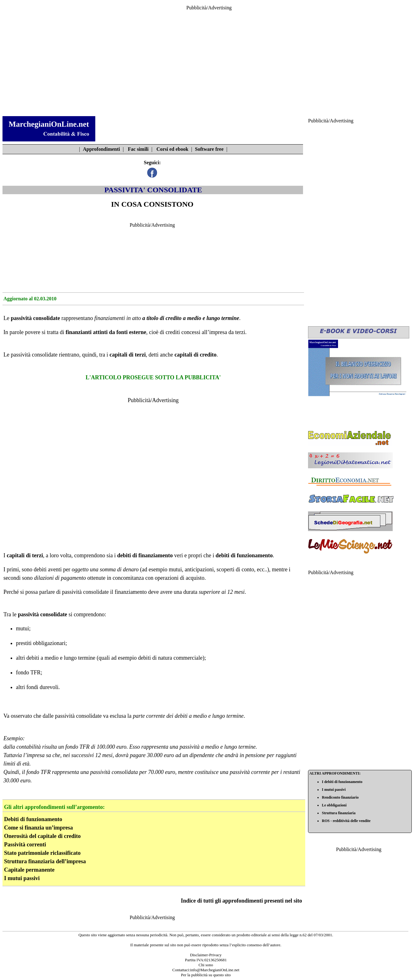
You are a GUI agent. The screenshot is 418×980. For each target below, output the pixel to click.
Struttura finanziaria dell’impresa (45, 861)
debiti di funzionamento (244, 555)
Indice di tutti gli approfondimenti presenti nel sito (241, 901)
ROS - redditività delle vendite (346, 821)
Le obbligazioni (334, 805)
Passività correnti (25, 845)
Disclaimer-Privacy (206, 955)
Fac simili (138, 149)
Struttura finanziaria (339, 813)
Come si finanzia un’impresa (38, 828)
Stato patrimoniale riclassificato (42, 853)
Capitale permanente (29, 870)
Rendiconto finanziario (340, 797)
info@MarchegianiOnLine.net (215, 970)
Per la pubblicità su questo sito (206, 975)
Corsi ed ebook (172, 149)
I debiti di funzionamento (342, 782)
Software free (209, 149)
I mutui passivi (22, 878)
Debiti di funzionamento (33, 819)
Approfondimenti (101, 149)
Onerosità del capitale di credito (42, 836)
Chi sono (206, 965)
